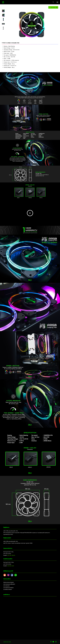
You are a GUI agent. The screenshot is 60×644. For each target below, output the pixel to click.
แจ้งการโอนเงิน (6, 586)
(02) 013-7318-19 (11, 555)
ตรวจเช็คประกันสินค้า (8, 589)
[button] (53, 2)
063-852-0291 (11, 566)
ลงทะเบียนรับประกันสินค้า (8, 588)
